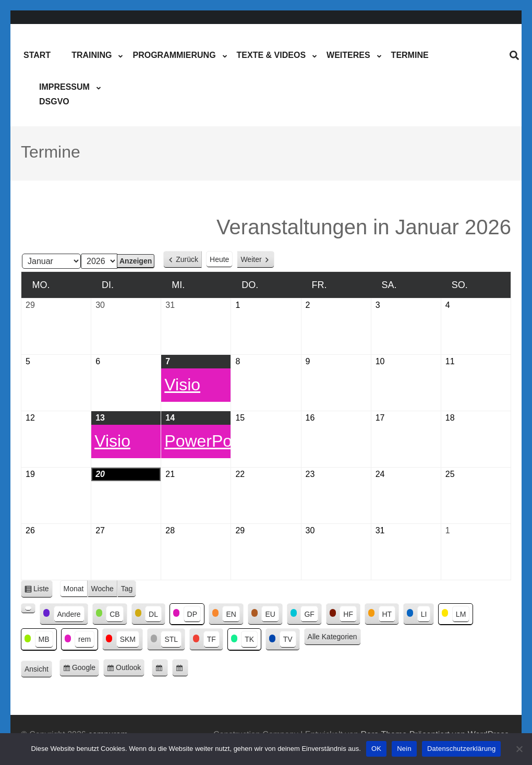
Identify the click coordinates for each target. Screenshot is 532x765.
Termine (410, 55)
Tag (127, 589)
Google (86, 669)
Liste (43, 590)
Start (37, 55)
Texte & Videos (271, 55)
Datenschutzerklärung (461, 749)
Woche (102, 589)
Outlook (130, 669)
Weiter (251, 259)
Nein (404, 749)
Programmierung (174, 55)
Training (92, 55)
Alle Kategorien (332, 637)
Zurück (187, 259)
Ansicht (38, 670)
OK (376, 749)
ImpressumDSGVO (64, 94)
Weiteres (348, 55)
